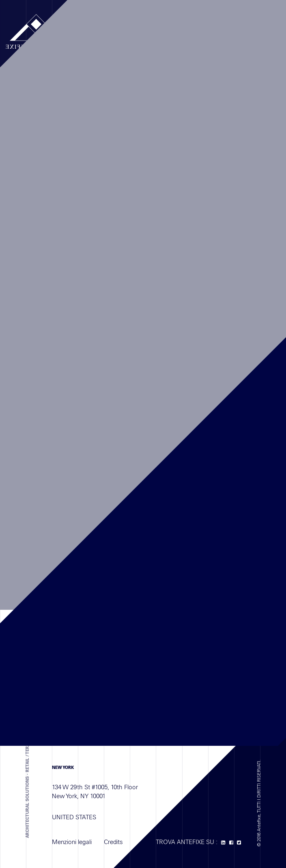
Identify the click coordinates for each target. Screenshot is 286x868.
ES (212, 27)
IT (203, 27)
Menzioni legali (72, 846)
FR (185, 27)
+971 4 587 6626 (111, 614)
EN (194, 27)
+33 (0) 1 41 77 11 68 (116, 487)
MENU (89, 27)
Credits (113, 846)
